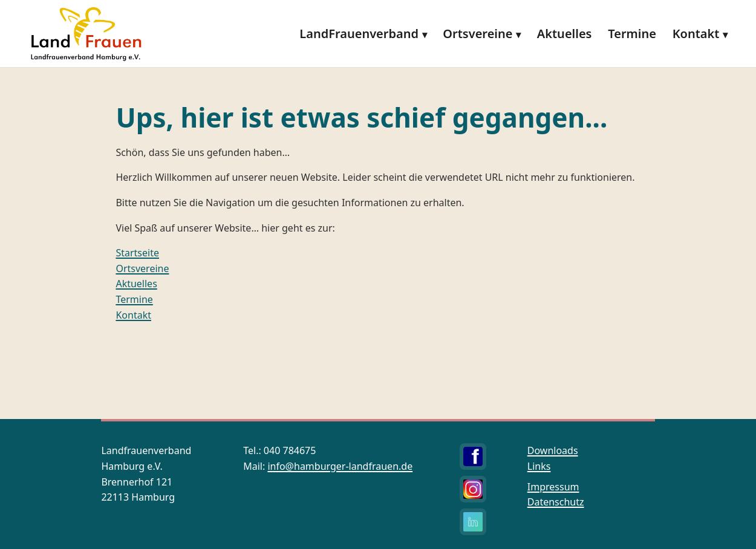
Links (539, 466)
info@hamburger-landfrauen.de (340, 466)
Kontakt (696, 34)
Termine (632, 34)
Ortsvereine (477, 34)
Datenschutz (556, 502)
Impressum (553, 487)
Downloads (553, 450)
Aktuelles (565, 34)
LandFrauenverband (359, 34)
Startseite (137, 253)
